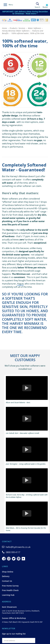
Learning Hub (8, 595)
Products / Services (17, 28)
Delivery (6, 576)
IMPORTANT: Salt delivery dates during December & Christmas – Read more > (25, 13)
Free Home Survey (10, 586)
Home (4, 28)
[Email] (19, 641)
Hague (20, 284)
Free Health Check (10, 590)
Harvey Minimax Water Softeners (16, 31)
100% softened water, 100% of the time (28, 33)
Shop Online (8, 572)
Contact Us (7, 581)
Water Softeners (35, 28)
